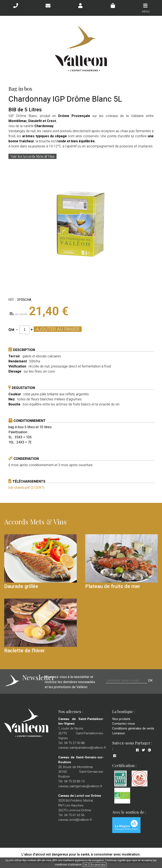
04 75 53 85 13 (74, 781)
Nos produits (121, 719)
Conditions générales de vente (133, 728)
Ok (86, 865)
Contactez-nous (124, 724)
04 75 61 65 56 (74, 815)
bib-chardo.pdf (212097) (26, 488)
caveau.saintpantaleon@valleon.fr (82, 748)
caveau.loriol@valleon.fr (75, 820)
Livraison (119, 733)
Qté (11, 330)
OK (150, 680)
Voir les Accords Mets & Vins (32, 156)
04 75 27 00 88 (74, 743)
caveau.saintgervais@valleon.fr (80, 786)
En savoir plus (98, 865)
